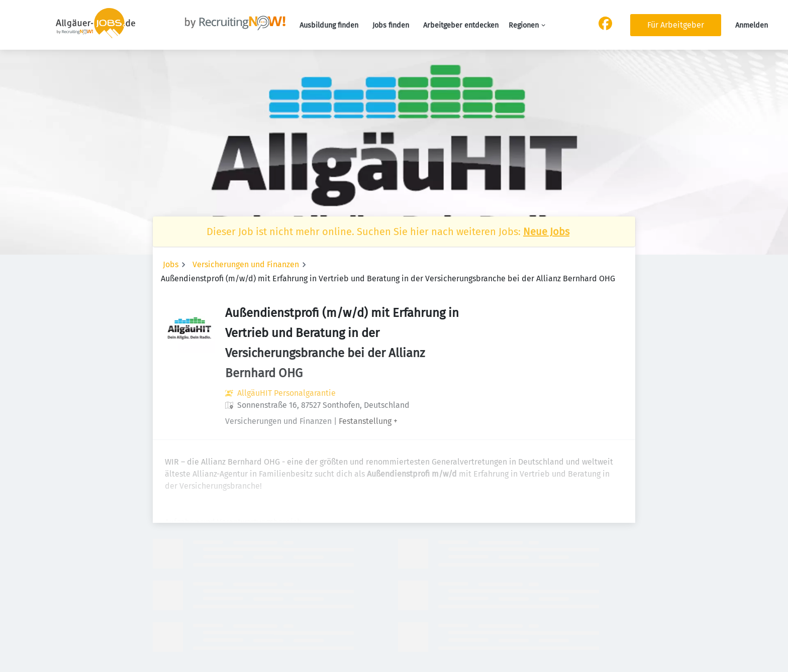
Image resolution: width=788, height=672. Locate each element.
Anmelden (752, 25)
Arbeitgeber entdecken (461, 25)
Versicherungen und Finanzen (246, 264)
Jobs (171, 264)
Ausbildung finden (329, 25)
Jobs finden (391, 25)
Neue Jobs (546, 232)
